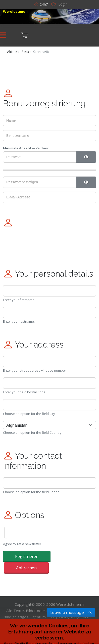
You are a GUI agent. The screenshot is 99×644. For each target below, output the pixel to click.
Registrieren (27, 556)
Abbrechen (26, 568)
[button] (59, 4)
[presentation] (41, 244)
